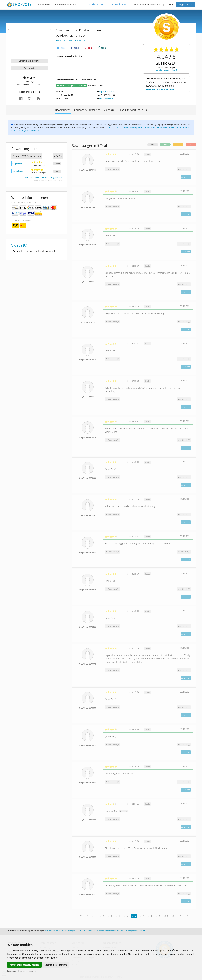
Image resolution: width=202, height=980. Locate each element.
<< (81, 916)
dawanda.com (18, 171)
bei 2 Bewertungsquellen (166, 70)
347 (142, 916)
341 (94, 916)
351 (174, 916)
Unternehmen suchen (65, 5)
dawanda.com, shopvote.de (160, 89)
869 (153, 145)
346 (134, 916)
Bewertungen (63, 110)
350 (166, 916)
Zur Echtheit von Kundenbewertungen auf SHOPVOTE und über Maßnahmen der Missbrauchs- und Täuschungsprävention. (95, 931)
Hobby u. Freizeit (65, 40)
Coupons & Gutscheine (87, 110)
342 (102, 916)
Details (147, 154)
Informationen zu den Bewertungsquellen (43, 178)
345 (126, 916)
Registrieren (186, 5)
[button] (62, 48)
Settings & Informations (56, 965)
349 (158, 916)
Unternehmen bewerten (30, 61)
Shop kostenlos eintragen (147, 5)
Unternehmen (118, 5)
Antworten (186, 177)
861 (165, 145)
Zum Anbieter (30, 68)
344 (118, 916)
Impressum (12, 971)
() (184, 169)
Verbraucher (96, 5)
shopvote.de (17, 163)
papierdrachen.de (107, 91)
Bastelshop (81, 40)
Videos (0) (110, 110)
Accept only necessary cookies (24, 965)
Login (170, 5)
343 (110, 916)
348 (150, 916)
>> (187, 916)
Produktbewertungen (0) (133, 110)
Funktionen (44, 5)
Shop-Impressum (106, 99)
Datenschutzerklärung (27, 971)
